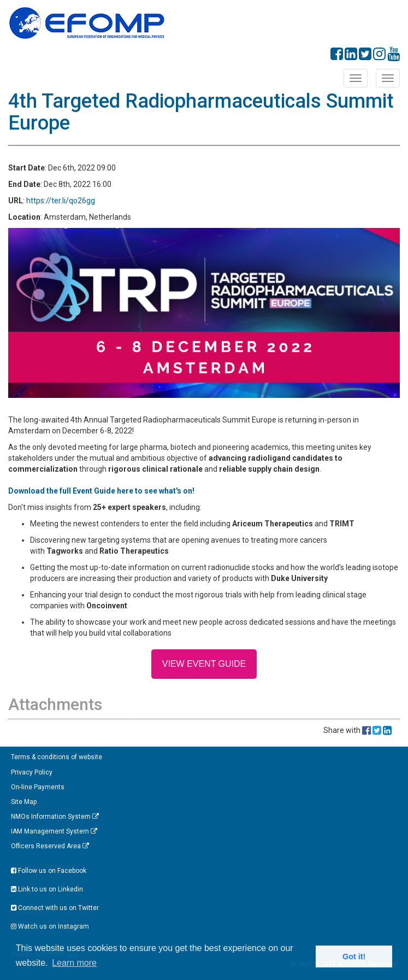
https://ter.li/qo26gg (61, 201)
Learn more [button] (74, 963)
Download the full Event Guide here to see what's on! (102, 491)
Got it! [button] (354, 956)
